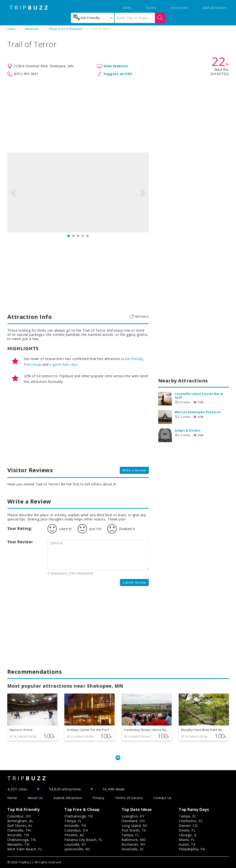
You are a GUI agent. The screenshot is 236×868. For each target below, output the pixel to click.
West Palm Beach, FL (25, 849)
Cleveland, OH (133, 821)
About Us (35, 798)
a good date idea (63, 364)
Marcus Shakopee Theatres (198, 412)
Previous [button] (13, 192)
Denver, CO (188, 826)
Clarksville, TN (19, 830)
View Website (116, 66)
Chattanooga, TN (22, 840)
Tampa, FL (73, 821)
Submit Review (134, 582)
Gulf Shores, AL (20, 826)
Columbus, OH (19, 816)
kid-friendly (134, 359)
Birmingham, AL (20, 821)
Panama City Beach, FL (83, 840)
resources (180, 8)
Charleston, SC (191, 821)
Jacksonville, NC (77, 849)
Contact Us (163, 798)
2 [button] (73, 236)
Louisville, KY (75, 844)
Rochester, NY (133, 844)
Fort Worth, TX (134, 830)
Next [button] (143, 192)
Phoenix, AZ (74, 835)
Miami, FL (187, 840)
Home (11, 29)
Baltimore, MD (134, 840)
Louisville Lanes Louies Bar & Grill (199, 396)
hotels (151, 8)
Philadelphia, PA (192, 849)
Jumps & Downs (188, 430)
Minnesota (32, 29)
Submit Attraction (68, 798)
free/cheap (33, 364)
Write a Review (134, 470)
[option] (78, 192)
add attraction (215, 8)
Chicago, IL (188, 835)
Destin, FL (187, 830)
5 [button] (87, 236)
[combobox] (93, 18)
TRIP (29, 8)
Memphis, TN (18, 844)
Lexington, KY (133, 816)
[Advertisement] (118, 115)
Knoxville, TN (18, 835)
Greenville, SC (133, 849)
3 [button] (78, 236)
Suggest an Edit (118, 74)
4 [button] (83, 236)
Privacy (99, 798)
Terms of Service (129, 798)
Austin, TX (187, 844)
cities (127, 8)
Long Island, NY (135, 826)
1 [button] (69, 236)
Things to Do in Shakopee (65, 29)
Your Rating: (20, 528)
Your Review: (20, 542)
